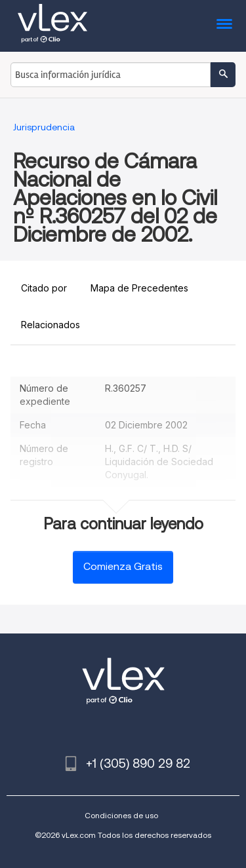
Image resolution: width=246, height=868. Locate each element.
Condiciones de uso (121, 815)
